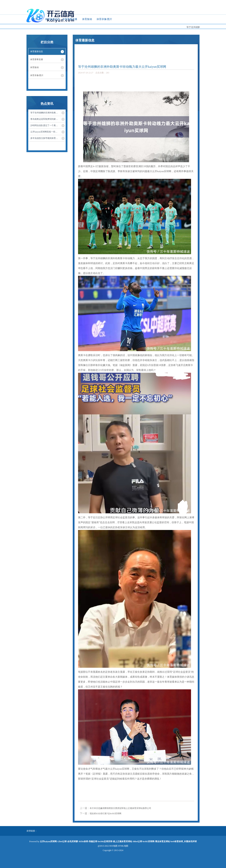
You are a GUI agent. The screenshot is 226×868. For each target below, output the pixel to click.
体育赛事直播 (70, 19)
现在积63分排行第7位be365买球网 (105, 814)
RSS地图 (113, 846)
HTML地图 (123, 846)
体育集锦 (87, 19)
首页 (35, 19)
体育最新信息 (52, 19)
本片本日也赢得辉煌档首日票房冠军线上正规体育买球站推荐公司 (120, 808)
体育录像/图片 (104, 19)
